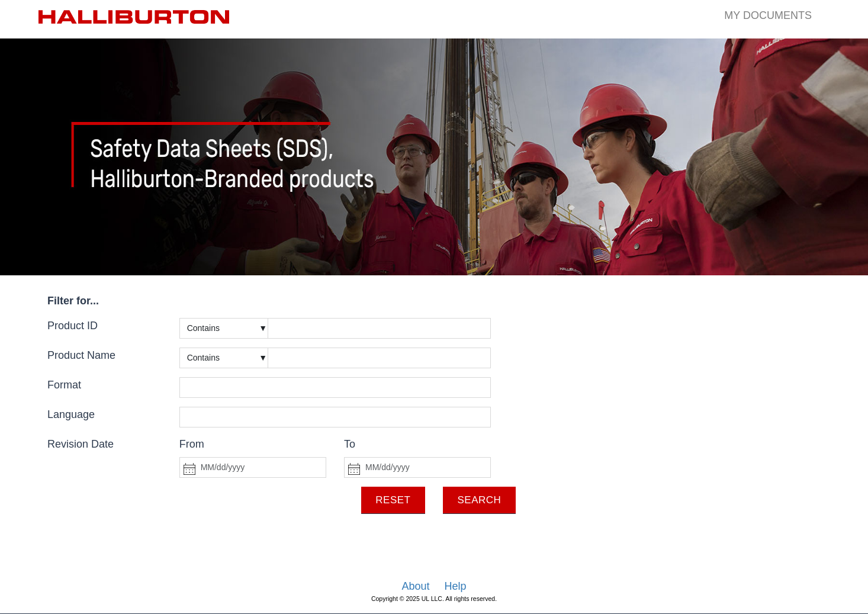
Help (456, 586)
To (350, 444)
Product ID (73, 326)
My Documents (768, 15)
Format (64, 385)
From (192, 444)
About (415, 586)
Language (71, 414)
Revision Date (81, 444)
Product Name (81, 355)
